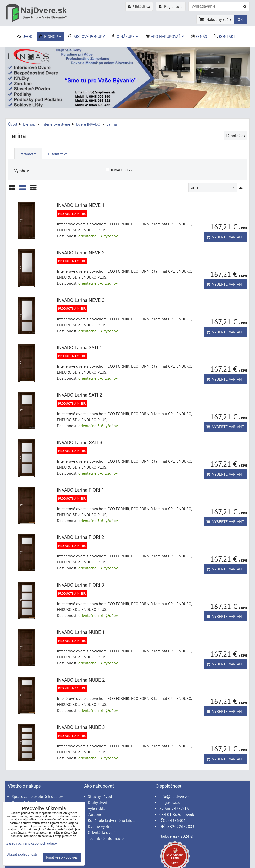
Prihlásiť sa (139, 6)
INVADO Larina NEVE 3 (81, 300)
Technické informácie (106, 838)
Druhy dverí (97, 802)
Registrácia (171, 6)
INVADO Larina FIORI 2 (80, 537)
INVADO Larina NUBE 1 (81, 632)
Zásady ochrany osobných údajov (32, 843)
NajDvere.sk (169, 836)
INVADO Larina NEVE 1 (81, 205)
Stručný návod (100, 796)
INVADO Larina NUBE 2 (81, 680)
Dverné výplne (100, 826)
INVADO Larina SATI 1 (79, 348)
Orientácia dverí (101, 832)
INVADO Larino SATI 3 (80, 443)
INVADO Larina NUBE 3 (81, 727)
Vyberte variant (225, 237)
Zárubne (95, 814)
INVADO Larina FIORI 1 (80, 490)
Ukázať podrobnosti (22, 854)
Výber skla (97, 808)
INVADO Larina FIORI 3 (80, 585)
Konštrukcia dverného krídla (112, 820)
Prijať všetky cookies (62, 857)
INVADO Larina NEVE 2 (81, 253)
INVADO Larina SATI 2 (79, 395)
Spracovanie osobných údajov (37, 796)
